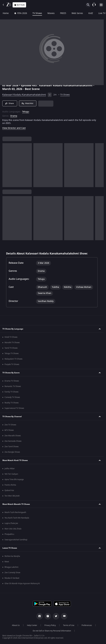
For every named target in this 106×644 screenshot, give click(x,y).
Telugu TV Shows (12, 353)
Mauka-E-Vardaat (12, 578)
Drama (14, 116)
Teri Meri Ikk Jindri (12, 496)
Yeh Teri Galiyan (11, 474)
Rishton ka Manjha (12, 556)
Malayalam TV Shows (13, 359)
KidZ (91, 13)
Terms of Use (69, 625)
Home (6, 13)
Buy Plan (19, 5)
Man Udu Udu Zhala (13, 529)
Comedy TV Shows (12, 397)
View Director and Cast (14, 128)
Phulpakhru (9, 534)
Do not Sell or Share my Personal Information (52, 631)
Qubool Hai (9, 490)
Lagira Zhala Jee (11, 523)
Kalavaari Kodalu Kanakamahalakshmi (24, 95)
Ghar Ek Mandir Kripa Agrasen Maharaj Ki (22, 583)
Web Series (77, 13)
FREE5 (63, 13)
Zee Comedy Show (12, 573)
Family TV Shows (12, 392)
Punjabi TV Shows (12, 364)
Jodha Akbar (10, 469)
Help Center (32, 625)
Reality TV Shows (12, 403)
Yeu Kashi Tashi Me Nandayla (17, 518)
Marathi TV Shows (12, 343)
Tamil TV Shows (11, 348)
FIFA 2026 (21, 13)
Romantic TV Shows (13, 386)
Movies (51, 13)
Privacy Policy (50, 625)
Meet (7, 562)
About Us (16, 625)
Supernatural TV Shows (14, 408)
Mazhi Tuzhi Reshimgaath (15, 512)
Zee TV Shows (10, 425)
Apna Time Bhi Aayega (14, 479)
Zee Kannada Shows (13, 441)
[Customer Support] (94, 5)
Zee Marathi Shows (13, 436)
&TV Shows (9, 430)
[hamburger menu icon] (101, 5)
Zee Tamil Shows (12, 447)
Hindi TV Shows (11, 337)
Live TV (102, 13)
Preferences (87, 625)
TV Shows (37, 13)
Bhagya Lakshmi (11, 567)
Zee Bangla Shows (12, 452)
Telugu (26, 112)
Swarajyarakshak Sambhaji (16, 540)
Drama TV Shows (12, 381)
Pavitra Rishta (10, 485)
